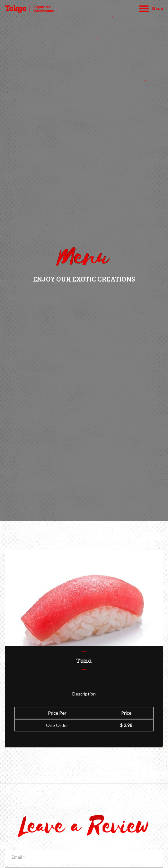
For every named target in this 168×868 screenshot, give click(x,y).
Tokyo (16, 8)
